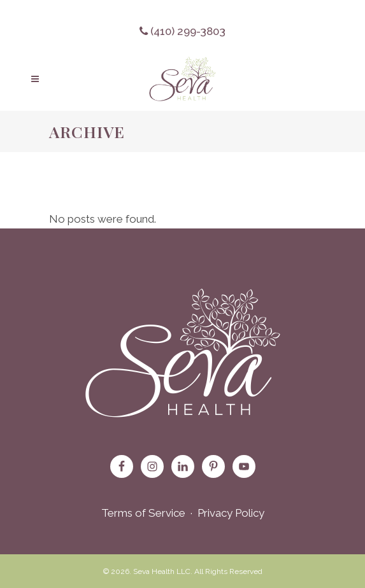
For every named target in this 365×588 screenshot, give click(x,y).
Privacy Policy (231, 513)
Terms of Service (143, 513)
